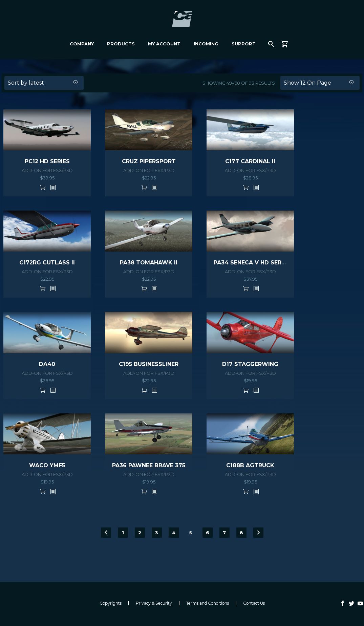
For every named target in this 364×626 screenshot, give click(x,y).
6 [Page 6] (208, 533)
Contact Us (254, 603)
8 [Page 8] (241, 533)
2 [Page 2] (140, 533)
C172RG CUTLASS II (47, 263)
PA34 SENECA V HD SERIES (252, 263)
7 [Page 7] (224, 533)
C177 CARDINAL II (250, 161)
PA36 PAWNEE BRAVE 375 (149, 465)
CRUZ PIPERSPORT (149, 161)
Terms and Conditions (208, 603)
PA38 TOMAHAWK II (149, 263)
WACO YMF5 (47, 465)
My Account (164, 44)
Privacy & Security (154, 603)
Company (82, 44)
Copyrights (111, 603)
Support (244, 44)
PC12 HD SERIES (47, 161)
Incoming (206, 44)
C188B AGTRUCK (250, 465)
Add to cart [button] (43, 187)
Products (121, 44)
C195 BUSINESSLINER (149, 364)
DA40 (47, 364)
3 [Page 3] (157, 533)
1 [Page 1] (123, 533)
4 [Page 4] (174, 533)
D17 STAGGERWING (250, 364)
